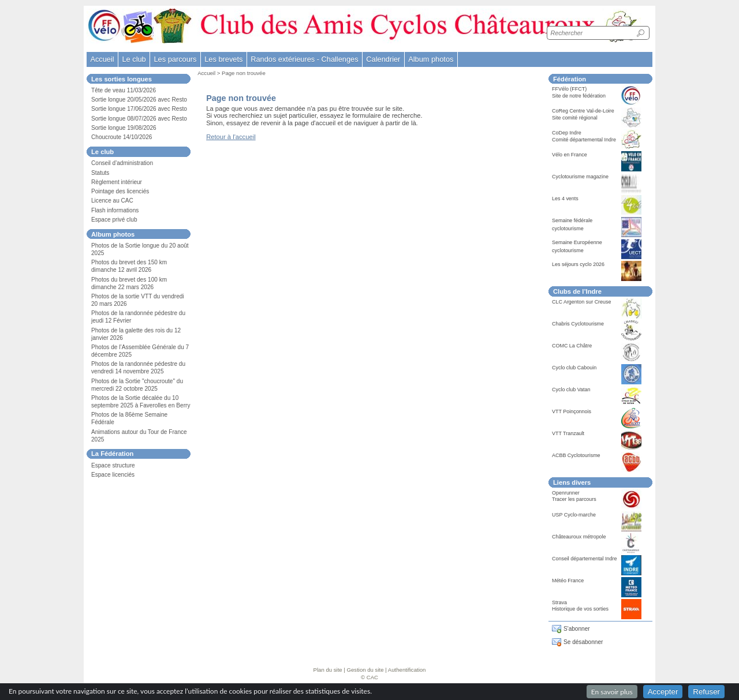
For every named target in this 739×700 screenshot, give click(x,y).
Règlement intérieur (117, 182)
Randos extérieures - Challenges (304, 59)
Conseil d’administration (122, 163)
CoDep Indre (567, 133)
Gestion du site (365, 670)
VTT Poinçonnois (572, 411)
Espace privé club (114, 220)
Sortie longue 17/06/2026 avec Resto (139, 109)
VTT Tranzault (568, 433)
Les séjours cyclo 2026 (578, 264)
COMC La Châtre (572, 346)
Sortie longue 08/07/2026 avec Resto (139, 119)
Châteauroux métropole (579, 537)
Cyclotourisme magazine (580, 177)
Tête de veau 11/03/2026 (124, 90)
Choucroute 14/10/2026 (122, 137)
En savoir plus (612, 692)
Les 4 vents (565, 199)
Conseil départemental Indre (584, 559)
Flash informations (115, 210)
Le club (134, 59)
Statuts (100, 173)
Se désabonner (583, 642)
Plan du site (328, 670)
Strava (559, 602)
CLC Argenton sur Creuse (582, 302)
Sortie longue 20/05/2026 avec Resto (139, 100)
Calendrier (383, 59)
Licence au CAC (112, 201)
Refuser (706, 692)
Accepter (663, 692)
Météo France (568, 581)
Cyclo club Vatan (571, 390)
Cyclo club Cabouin (574, 368)
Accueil (102, 59)
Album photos (431, 59)
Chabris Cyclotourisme (578, 324)
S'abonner (577, 629)
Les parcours (175, 59)
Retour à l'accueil (231, 137)
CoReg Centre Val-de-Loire (583, 111)
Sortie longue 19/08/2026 (124, 128)
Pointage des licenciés (120, 191)
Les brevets (223, 59)
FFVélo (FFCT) (569, 89)
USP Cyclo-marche (574, 515)
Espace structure (113, 465)
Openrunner (566, 493)
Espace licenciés (113, 475)
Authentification (407, 670)
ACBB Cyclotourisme (576, 455)
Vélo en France (570, 155)
